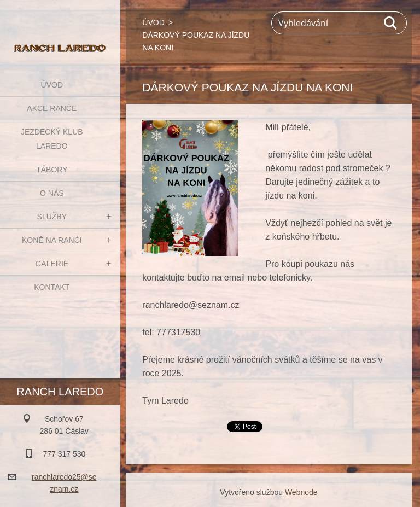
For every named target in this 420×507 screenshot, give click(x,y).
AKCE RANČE (52, 108)
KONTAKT (52, 287)
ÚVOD (52, 85)
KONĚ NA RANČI (52, 240)
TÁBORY (52, 170)
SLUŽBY (52, 217)
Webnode (301, 492)
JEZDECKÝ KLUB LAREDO (52, 139)
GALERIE (52, 264)
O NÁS (52, 193)
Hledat (391, 23)
